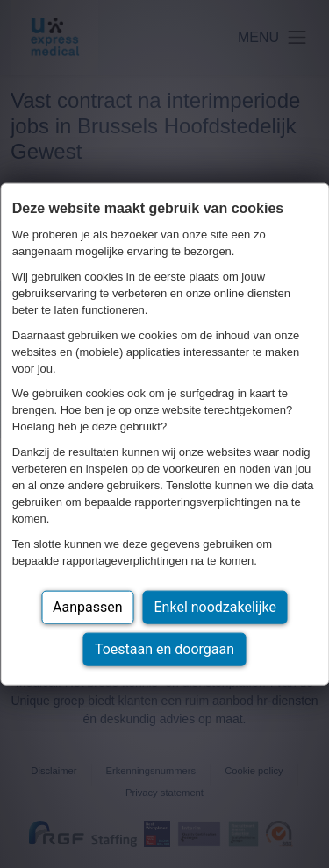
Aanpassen (88, 606)
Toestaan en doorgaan (164, 648)
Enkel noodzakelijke (215, 606)
